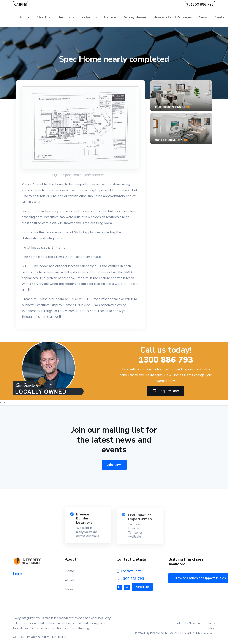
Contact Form (131, 571)
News (203, 17)
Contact (18, 637)
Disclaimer (59, 637)
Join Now (114, 465)
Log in (17, 574)
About (41, 17)
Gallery (110, 17)
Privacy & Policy (38, 637)
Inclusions (89, 17)
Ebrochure (142, 587)
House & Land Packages (173, 17)
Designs (64, 17)
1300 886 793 (200, 5)
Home (25, 17)
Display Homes (135, 17)
